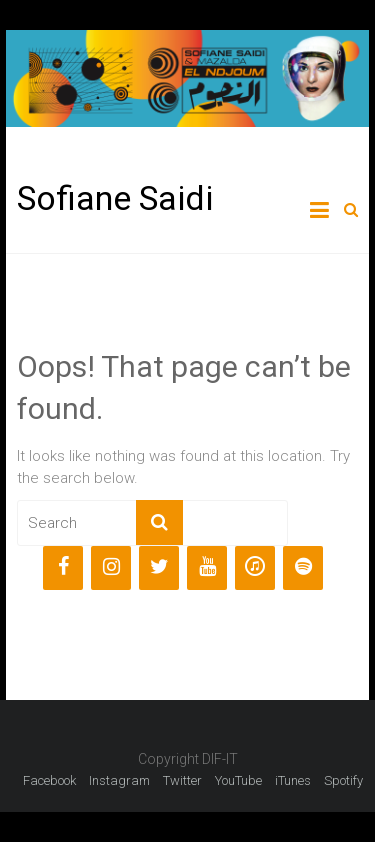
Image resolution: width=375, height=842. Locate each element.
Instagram (119, 780)
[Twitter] (159, 568)
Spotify (343, 780)
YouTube (238, 780)
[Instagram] (111, 568)
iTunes (293, 780)
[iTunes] (255, 568)
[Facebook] (63, 568)
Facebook (49, 780)
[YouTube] (207, 568)
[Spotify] (303, 568)
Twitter (182, 780)
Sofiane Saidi (115, 198)
